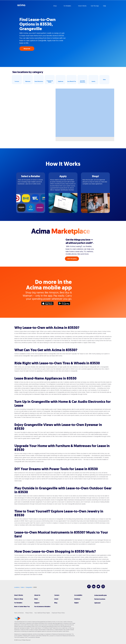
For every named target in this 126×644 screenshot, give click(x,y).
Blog (56, 603)
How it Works (82, 6)
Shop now (27, 49)
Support (37, 603)
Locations (17, 587)
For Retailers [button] (68, 6)
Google (65, 304)
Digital (76, 603)
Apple (48, 304)
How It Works (19, 595)
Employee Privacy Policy (58, 613)
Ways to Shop (19, 599)
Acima (21, 6)
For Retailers (18, 603)
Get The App (95, 6)
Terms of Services (19, 613)
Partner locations (100, 599)
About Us (37, 595)
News (36, 599)
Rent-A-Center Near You (22, 607)
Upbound (97, 603)
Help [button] (105, 6)
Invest (56, 599)
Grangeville (29, 587)
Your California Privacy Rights (42, 613)
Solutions (77, 599)
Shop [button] (55, 6)
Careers (57, 595)
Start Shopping (72, 259)
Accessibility (78, 595)
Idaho (23, 587)
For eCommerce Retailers (42, 607)
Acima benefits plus (100, 595)
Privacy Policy (29, 613)
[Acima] (17, 618)
